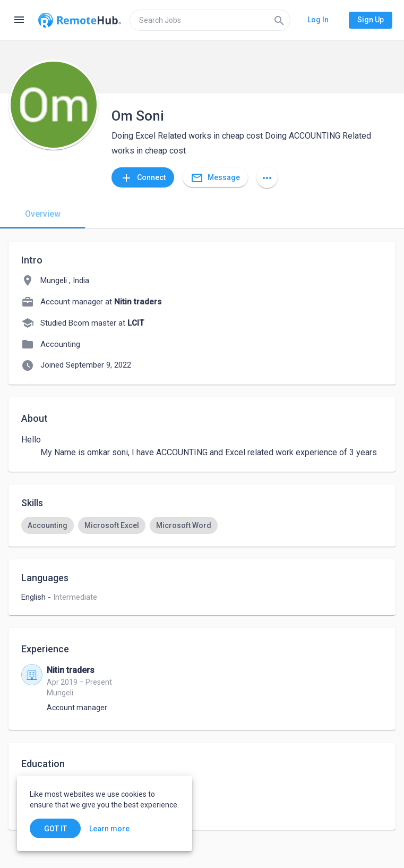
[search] (210, 20)
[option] (48, 525)
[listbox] (202, 525)
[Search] (279, 20)
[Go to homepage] (80, 20)
